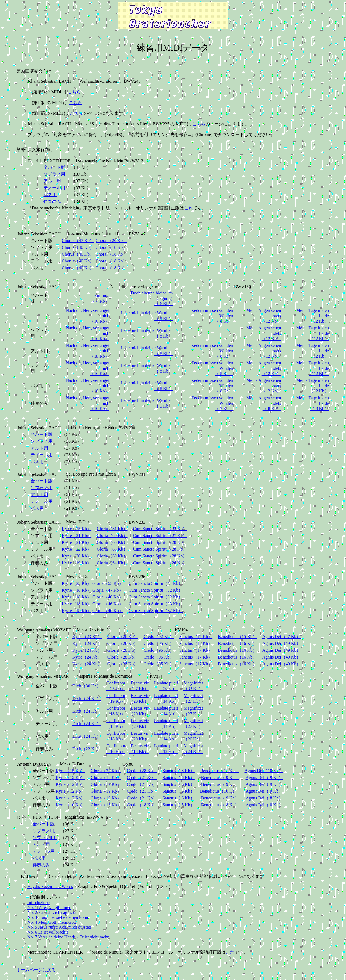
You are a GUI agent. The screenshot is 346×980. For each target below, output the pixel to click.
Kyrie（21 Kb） (77, 535)
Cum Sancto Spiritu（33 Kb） (156, 604)
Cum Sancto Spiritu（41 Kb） (156, 583)
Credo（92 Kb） (159, 637)
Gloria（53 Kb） (108, 583)
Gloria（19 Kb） (106, 777)
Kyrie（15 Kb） (70, 771)
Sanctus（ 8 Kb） (179, 771)
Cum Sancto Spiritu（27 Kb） (160, 535)
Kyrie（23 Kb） (77, 583)
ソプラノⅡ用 (45, 838)
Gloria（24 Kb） (106, 771)
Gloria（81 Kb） (112, 529)
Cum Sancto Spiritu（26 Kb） (160, 563)
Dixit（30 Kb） (87, 686)
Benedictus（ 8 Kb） (220, 805)
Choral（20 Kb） (111, 240)
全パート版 (54, 167)
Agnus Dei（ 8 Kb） (264, 798)
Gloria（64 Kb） (112, 563)
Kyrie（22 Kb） (77, 549)
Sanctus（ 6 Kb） (179, 777)
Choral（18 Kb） (111, 247)
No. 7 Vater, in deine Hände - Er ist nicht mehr (68, 937)
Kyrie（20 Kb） (77, 556)
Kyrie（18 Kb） (77, 590)
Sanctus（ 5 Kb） (179, 805)
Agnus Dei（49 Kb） (282, 643)
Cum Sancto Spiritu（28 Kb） (160, 542)
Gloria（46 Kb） (108, 597)
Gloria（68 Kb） (112, 542)
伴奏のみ (52, 201)
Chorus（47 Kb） (78, 240)
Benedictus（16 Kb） (237, 643)
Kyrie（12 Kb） (70, 777)
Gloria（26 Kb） (123, 637)
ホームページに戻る (36, 970)
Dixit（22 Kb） (87, 749)
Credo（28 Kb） (142, 771)
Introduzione (39, 903)
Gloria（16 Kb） (106, 805)
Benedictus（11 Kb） (219, 771)
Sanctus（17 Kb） (196, 637)
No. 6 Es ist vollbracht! (48, 932)
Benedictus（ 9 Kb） (220, 777)
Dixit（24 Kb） (87, 699)
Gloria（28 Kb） (123, 643)
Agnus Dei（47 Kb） (282, 637)
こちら (74, 92)
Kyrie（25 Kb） (77, 529)
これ (189, 208)
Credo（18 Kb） (142, 805)
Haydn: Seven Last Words (50, 886)
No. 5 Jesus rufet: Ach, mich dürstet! (59, 927)
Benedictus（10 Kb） (220, 791)
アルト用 (52, 181)
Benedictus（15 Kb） (237, 637)
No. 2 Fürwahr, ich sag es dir (53, 912)
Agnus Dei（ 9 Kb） (264, 777)
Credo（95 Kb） (159, 643)
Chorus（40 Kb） (78, 247)
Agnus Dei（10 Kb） (264, 771)
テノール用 (54, 188)
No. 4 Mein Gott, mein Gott (52, 922)
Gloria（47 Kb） (108, 590)
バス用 (50, 195)
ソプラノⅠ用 (44, 831)
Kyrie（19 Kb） (77, 563)
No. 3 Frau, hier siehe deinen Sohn (58, 917)
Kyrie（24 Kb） (87, 643)
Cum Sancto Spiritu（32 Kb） (160, 529)
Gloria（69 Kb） (112, 535)
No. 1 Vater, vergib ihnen (49, 907)
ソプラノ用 (54, 174)
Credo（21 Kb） (142, 777)
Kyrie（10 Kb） (70, 805)
